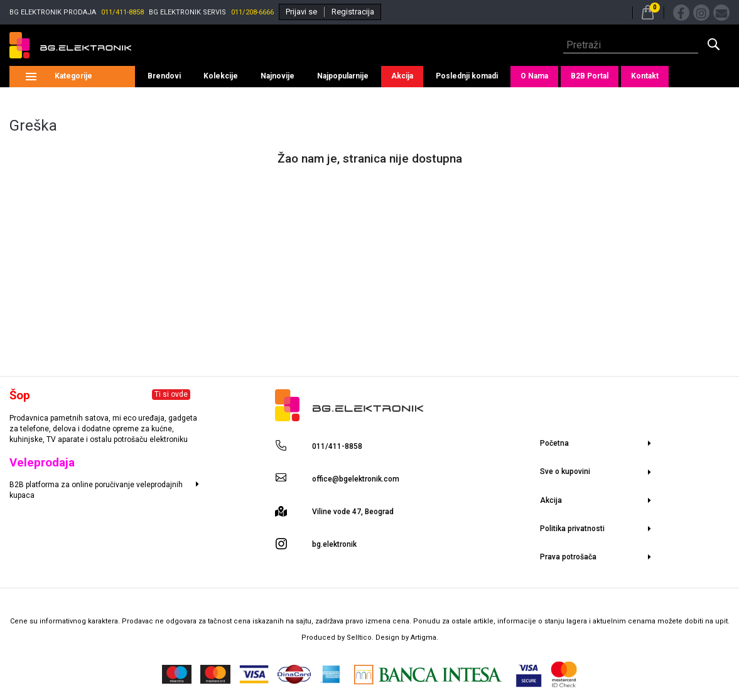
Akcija (402, 76)
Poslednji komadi (467, 76)
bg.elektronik (334, 544)
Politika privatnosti (572, 529)
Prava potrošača (568, 557)
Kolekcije (221, 76)
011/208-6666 (252, 12)
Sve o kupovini (565, 471)
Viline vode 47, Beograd (353, 512)
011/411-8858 (122, 12)
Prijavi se (301, 12)
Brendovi (164, 76)
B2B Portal (590, 76)
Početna (554, 443)
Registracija (353, 12)
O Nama (534, 76)
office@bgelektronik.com (356, 479)
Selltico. (361, 638)
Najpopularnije (343, 76)
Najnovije (278, 76)
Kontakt (645, 76)
